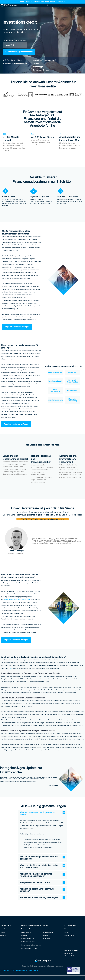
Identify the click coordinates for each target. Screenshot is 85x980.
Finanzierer (46, 939)
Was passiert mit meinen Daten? (35, 882)
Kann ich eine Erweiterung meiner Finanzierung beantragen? (36, 875)
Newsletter (46, 935)
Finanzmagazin (48, 932)
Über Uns (3, 929)
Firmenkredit (26, 929)
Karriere (3, 935)
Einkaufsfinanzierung (28, 942)
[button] (28, 5)
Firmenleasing (26, 932)
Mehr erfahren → (58, 2)
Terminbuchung (69, 935)
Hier (11, 668)
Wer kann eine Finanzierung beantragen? (39, 897)
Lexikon (66, 932)
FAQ (65, 929)
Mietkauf (24, 935)
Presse (2, 932)
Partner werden (48, 929)
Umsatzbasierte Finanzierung (31, 945)
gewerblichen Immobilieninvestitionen (17, 600)
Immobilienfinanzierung (29, 948)
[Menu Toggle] (47, 5)
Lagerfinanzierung (28, 939)
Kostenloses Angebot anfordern (19, 52)
